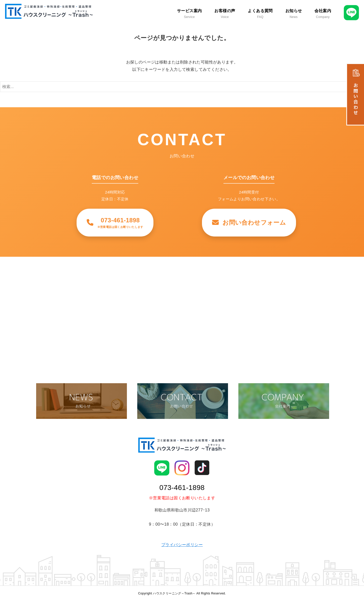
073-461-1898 (182, 488)
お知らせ (294, 14)
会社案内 (323, 14)
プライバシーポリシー (182, 545)
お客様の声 (225, 14)
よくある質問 (260, 14)
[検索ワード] (182, 87)
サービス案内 (189, 14)
